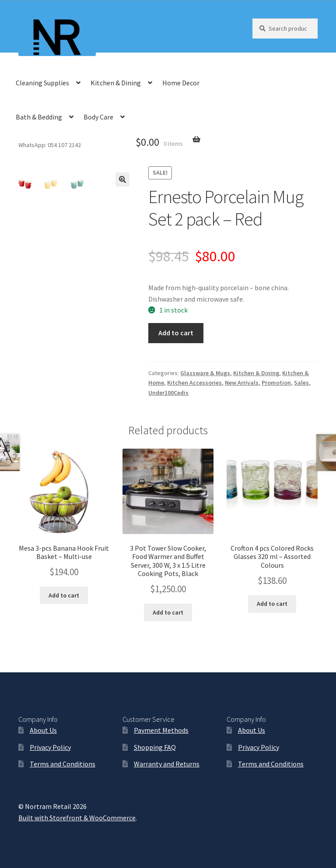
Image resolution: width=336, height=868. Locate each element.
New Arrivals (242, 383)
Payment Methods (161, 730)
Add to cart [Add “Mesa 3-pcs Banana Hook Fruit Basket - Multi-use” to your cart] (64, 595)
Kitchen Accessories (194, 383)
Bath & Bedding (39, 117)
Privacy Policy (50, 747)
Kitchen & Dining (116, 83)
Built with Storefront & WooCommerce (77, 818)
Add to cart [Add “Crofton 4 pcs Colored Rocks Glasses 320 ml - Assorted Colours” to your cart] (272, 604)
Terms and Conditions (63, 764)
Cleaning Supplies (42, 83)
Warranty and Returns (167, 764)
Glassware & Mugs (205, 373)
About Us (43, 730)
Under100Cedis (168, 393)
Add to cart (176, 333)
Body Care (98, 117)
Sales (301, 383)
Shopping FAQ (155, 747)
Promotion (276, 383)
